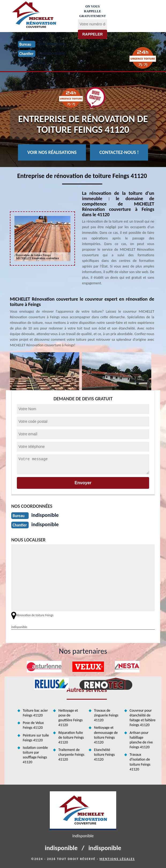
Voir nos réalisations (52, 152)
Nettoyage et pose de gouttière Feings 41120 (71, 718)
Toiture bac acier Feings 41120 (35, 713)
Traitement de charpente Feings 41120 (71, 755)
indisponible (32, 62)
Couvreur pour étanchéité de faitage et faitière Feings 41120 (143, 718)
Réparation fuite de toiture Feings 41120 (71, 737)
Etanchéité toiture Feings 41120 (104, 755)
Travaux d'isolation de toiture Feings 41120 (140, 762)
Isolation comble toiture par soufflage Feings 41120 (35, 755)
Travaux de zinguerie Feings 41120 (106, 715)
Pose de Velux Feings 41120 (33, 725)
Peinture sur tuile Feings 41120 (36, 738)
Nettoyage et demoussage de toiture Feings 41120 (106, 735)
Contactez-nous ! (119, 152)
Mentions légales (117, 859)
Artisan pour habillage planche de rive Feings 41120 (141, 740)
